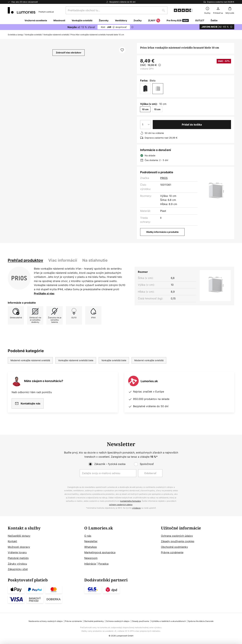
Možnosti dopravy (19, 547)
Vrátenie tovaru (17, 552)
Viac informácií (63, 260)
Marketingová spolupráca (100, 552)
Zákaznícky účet (18, 569)
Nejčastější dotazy (19, 536)
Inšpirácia (90, 564)
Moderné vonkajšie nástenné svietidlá (30, 360)
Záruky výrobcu (17, 564)
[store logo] (31, 10)
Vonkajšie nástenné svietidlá (56, 35)
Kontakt (12, 541)
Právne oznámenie (172, 552)
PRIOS (164, 178)
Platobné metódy (18, 558)
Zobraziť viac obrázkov (69, 53)
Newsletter (91, 541)
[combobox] (117, 10)
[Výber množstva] (145, 125)
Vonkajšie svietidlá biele (114, 360)
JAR (114, 27)
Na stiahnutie (95, 260)
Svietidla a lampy (15, 35)
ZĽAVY (154, 21)
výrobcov (136, 508)
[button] (122, 50)
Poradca (103, 564)
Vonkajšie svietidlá (33, 35)
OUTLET (200, 20)
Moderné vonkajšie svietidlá (149, 360)
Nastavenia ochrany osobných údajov (46, 621)
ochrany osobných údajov (121, 505)
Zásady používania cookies (178, 541)
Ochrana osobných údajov (177, 536)
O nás (88, 536)
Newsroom (91, 558)
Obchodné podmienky (174, 547)
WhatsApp (91, 547)
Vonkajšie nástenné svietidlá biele (76, 360)
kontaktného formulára (131, 501)
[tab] (25, 260)
